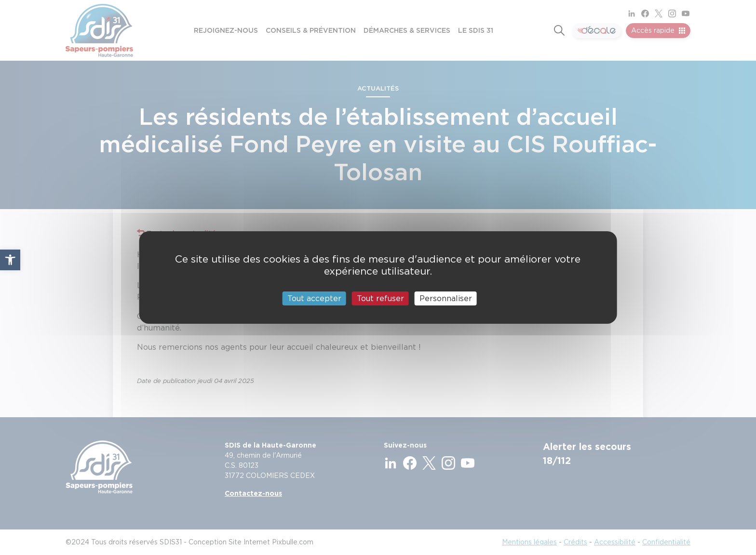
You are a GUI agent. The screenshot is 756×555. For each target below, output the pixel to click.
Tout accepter (314, 298)
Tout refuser (380, 298)
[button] (10, 260)
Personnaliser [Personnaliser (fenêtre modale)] (446, 298)
